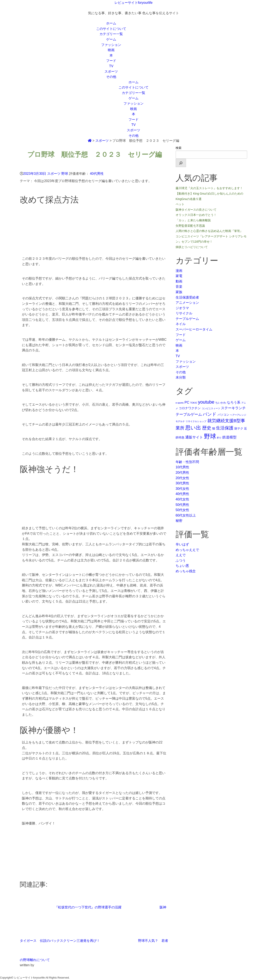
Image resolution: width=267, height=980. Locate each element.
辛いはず (182, 544)
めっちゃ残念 (186, 571)
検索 (179, 148)
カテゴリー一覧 (111, 34)
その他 (111, 77)
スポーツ (111, 72)
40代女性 (183, 499)
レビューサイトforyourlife (133, 3)
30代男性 (183, 483)
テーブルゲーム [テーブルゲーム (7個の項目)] (189, 414)
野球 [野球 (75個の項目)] (210, 436)
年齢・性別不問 (187, 462)
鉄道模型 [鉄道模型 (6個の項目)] (229, 437)
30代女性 (183, 489)
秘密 (179, 521)
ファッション (111, 45)
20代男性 (183, 473)
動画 (179, 281)
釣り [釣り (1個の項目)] (219, 438)
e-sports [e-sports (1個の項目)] (180, 403)
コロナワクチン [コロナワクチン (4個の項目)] (190, 408)
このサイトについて (111, 29)
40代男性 (97, 174)
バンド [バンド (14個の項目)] (210, 414)
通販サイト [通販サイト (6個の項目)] (194, 437)
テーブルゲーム (187, 319)
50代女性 (183, 510)
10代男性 (183, 467)
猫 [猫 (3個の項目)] (214, 428)
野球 (65, 174)
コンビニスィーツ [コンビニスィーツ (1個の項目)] (211, 408)
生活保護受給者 (187, 297)
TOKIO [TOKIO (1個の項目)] (194, 403)
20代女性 (183, 478)
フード (111, 61)
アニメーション (187, 303)
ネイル (181, 324)
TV (111, 66)
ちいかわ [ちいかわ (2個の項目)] (221, 403)
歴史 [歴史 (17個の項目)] (207, 428)
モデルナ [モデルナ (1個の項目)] (180, 421)
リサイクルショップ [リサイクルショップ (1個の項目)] (196, 421)
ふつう (181, 560)
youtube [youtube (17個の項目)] (206, 402)
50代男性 (183, 505)
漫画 (179, 271)
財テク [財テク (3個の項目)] (239, 428)
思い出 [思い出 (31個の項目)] (193, 428)
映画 (111, 50)
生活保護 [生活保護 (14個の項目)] (225, 428)
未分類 (181, 377)
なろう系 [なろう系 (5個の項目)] (234, 402)
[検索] (181, 163)
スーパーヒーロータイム (194, 329)
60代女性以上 (186, 515)
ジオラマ (182, 308)
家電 (179, 276)
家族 (179, 292)
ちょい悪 (182, 566)
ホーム (111, 23)
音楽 (179, 287)
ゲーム (111, 39)
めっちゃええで (187, 550)
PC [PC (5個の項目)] (187, 402)
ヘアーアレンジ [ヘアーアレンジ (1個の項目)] (238, 415)
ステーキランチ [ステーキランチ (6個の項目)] (233, 408)
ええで (181, 555)
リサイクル (184, 313)
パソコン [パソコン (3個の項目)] (223, 415)
